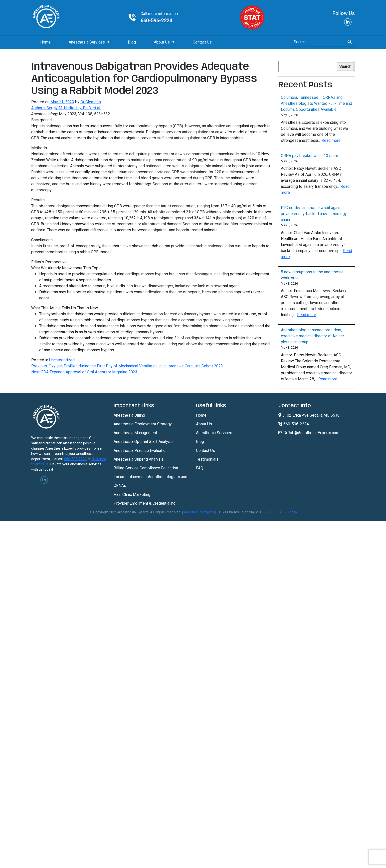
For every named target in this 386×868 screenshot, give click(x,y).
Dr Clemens (91, 102)
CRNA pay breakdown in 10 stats (309, 156)
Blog (132, 42)
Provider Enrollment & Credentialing (145, 503)
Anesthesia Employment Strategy (143, 424)
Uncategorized (62, 360)
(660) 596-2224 (285, 512)
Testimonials (207, 459)
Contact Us (202, 42)
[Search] (316, 42)
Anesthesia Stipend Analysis (139, 459)
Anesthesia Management (135, 433)
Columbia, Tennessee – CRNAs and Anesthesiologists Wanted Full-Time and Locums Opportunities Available (316, 103)
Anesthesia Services (87, 42)
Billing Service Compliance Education (146, 468)
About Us (162, 42)
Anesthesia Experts (199, 512)
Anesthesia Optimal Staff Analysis (144, 442)
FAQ (200, 468)
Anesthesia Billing (129, 415)
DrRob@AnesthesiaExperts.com (309, 433)
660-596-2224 (156, 21)
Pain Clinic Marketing (132, 495)
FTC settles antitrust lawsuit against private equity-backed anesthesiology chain (314, 214)
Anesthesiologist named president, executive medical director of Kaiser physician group (312, 336)
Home (45, 42)
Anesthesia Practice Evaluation (141, 451)
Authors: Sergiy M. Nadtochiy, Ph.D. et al (66, 108)
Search (345, 66)
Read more (331, 140)
